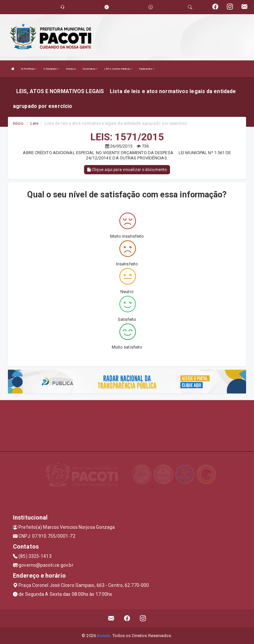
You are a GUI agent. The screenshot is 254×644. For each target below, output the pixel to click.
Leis (34, 123)
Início (18, 123)
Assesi (104, 636)
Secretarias (90, 69)
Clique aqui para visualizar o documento (127, 170)
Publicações (147, 69)
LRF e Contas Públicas (118, 69)
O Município (51, 69)
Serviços (71, 69)
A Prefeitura (29, 69)
